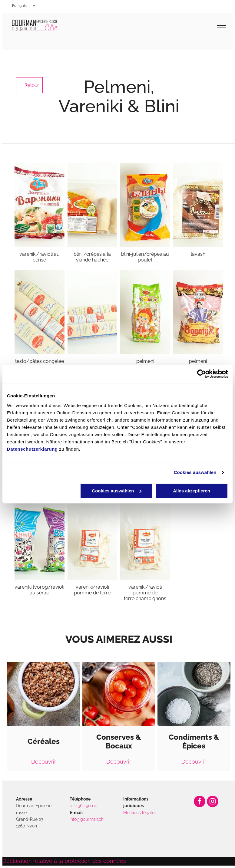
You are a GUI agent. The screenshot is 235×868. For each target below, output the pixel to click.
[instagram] (213, 802)
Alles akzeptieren (192, 491)
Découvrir (44, 762)
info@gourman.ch (87, 819)
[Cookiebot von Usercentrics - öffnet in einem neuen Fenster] (202, 374)
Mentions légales (140, 813)
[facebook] (200, 802)
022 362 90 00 (84, 806)
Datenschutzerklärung (32, 449)
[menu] (222, 25)
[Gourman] (93, 312)
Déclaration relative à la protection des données (64, 861)
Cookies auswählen (195, 472)
